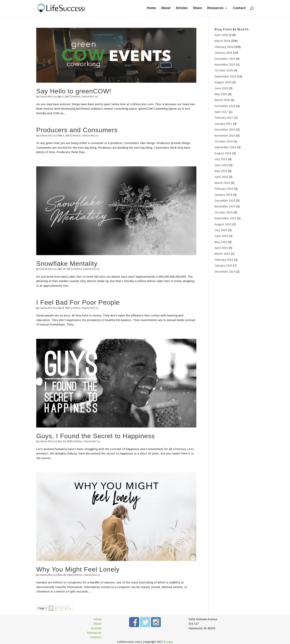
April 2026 (221, 35)
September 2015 (225, 218)
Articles (182, 8)
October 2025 (224, 70)
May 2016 (221, 171)
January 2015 (223, 266)
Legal (169, 642)
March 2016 (222, 183)
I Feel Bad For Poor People (78, 302)
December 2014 (225, 272)
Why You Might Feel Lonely (78, 569)
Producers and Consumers (77, 130)
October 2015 (224, 212)
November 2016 (225, 136)
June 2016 (221, 165)
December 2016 (225, 130)
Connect (96, 637)
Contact (239, 8)
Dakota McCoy (48, 97)
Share (197, 8)
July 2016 (221, 159)
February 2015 (224, 260)
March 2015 (222, 254)
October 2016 (224, 141)
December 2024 (225, 106)
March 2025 (222, 100)
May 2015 (221, 242)
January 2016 (223, 195)
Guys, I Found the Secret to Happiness (96, 436)
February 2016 (224, 189)
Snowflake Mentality (67, 264)
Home (151, 8)
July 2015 (221, 230)
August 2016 (223, 153)
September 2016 (225, 147)
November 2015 (225, 206)
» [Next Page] (70, 608)
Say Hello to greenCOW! (74, 91)
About (166, 8)
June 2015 (221, 236)
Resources (215, 8)
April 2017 (221, 112)
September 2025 (225, 76)
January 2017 (223, 124)
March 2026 (222, 41)
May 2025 (221, 94)
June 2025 (221, 88)
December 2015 (225, 201)
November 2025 (225, 65)
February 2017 (224, 118)
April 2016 (221, 177)
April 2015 (221, 248)
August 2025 (223, 82)
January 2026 (223, 53)
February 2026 (224, 47)
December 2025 (225, 59)
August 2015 (223, 224)
